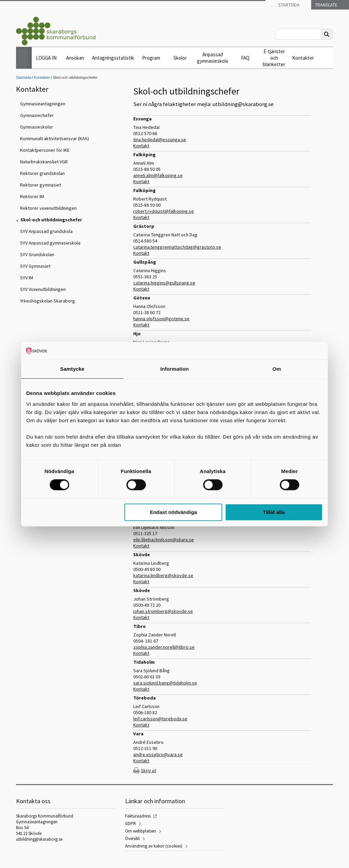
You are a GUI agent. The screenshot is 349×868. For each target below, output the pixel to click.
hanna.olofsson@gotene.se (161, 319)
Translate (326, 5)
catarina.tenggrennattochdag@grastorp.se (177, 247)
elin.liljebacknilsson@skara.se (164, 540)
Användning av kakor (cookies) (154, 846)
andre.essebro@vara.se (158, 754)
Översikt (132, 838)
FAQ (245, 58)
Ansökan (75, 58)
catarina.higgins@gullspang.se (164, 283)
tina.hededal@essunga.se (160, 139)
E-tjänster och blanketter (274, 58)
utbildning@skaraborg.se (39, 839)
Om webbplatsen (141, 831)
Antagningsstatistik (113, 58)
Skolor (180, 58)
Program (151, 58)
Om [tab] (277, 369)
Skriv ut (148, 770)
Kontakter (303, 58)
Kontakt (141, 146)
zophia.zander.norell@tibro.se (164, 647)
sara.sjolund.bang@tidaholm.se (165, 683)
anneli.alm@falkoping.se (158, 175)
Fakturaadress (138, 816)
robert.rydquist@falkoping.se (164, 211)
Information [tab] (174, 369)
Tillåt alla (274, 512)
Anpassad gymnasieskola (213, 58)
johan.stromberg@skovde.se (163, 611)
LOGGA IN (46, 58)
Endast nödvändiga (173, 512)
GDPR (131, 823)
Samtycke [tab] (72, 369)
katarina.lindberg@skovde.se (163, 575)
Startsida (288, 5)
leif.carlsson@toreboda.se (160, 719)
